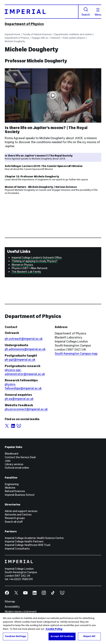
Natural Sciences (15, 491)
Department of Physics (24, 24)
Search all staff (14, 522)
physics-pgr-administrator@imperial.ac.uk (25, 372)
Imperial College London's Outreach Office (37, 258)
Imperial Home (12, 34)
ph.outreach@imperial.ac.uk (24, 339)
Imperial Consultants (17, 549)
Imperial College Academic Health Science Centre (34, 538)
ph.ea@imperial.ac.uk (19, 399)
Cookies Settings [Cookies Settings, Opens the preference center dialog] (15, 636)
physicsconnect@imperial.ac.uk (26, 409)
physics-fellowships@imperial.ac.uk (23, 386)
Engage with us (40, 38)
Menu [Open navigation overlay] (98, 12)
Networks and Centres (18, 515)
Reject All (89, 636)
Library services (14, 464)
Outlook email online (17, 468)
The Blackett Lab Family (26, 272)
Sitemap (10, 602)
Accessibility (12, 607)
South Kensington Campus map (76, 354)
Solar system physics (74, 38)
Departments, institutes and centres (73, 34)
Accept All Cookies (62, 636)
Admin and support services (21, 511)
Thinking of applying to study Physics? (34, 261)
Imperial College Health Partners (24, 541)
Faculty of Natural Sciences (37, 34)
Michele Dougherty (15, 41)
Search (86, 12)
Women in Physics (22, 265)
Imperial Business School (20, 495)
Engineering (12, 484)
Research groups (15, 518)
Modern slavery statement (21, 612)
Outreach (55, 38)
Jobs (8, 461)
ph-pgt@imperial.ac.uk (20, 360)
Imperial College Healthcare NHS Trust (28, 545)
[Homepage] (42, 12)
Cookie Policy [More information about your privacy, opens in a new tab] (54, 629)
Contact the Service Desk (20, 457)
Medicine (10, 488)
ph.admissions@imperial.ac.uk (25, 349)
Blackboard (11, 454)
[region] (53, 628)
